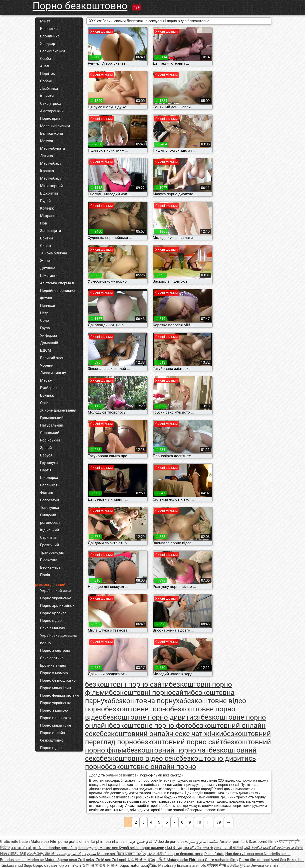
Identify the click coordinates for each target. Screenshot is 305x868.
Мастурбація (51, 163)
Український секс (56, 591)
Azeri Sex (279, 860)
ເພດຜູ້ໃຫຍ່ (150, 866)
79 (219, 822)
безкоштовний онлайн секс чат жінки (161, 734)
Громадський (52, 418)
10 (199, 822)
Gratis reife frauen (15, 842)
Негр (44, 313)
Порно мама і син (56, 688)
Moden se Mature (42, 860)
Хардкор (48, 44)
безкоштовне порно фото (151, 725)
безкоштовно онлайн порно (151, 767)
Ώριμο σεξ (42, 866)
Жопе (45, 261)
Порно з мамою (54, 673)
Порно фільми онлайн (60, 695)
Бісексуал (49, 560)
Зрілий (46, 448)
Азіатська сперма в (57, 283)
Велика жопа (52, 133)
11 (209, 822)
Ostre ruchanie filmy (222, 860)
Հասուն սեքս (25, 848)
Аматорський (52, 111)
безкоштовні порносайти (150, 693)
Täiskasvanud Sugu (17, 866)
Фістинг (47, 493)
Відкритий (49, 193)
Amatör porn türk (234, 842)
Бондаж (47, 395)
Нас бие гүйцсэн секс (245, 854)
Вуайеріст (49, 388)
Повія (45, 575)
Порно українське (56, 598)
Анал (45, 66)
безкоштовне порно (138, 709)
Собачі (46, 81)
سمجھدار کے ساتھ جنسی (77, 854)
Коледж (47, 208)
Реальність (50, 485)
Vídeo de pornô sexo (171, 842)
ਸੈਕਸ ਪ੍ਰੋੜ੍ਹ (126, 854)
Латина (47, 156)
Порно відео (51, 621)
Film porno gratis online (70, 842)
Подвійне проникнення (60, 291)
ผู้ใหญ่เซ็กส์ (157, 860)
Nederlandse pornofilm (58, 848)
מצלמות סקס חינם (66, 866)
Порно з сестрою (55, 651)
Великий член (52, 358)
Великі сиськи (53, 51)
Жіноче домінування (58, 410)
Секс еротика (52, 658)
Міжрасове (50, 216)
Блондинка (50, 36)
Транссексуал (52, 552)
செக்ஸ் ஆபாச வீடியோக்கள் (189, 848)
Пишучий (48, 515)
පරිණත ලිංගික (239, 866)
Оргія (45, 403)
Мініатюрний (52, 186)
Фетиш (46, 298)
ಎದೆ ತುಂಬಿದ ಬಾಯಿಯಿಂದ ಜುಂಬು (269, 848)
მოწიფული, (89, 848)
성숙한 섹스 (137, 860)
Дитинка (48, 268)
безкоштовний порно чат (168, 750)
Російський (50, 440)
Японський (50, 433)
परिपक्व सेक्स (217, 866)
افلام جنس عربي (141, 842)
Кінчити (47, 96)
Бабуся (46, 455)
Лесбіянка (49, 89)
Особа (46, 59)
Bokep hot (295, 860)
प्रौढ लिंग (51, 854)
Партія (46, 470)
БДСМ (46, 350)
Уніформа (49, 335)
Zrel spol (119, 860)
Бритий (47, 238)
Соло (45, 321)
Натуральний (52, 425)
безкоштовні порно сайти (127, 684)
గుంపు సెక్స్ (36, 854)
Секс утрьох (51, 104)
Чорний (47, 365)
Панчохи (48, 306)
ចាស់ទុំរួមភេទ (146, 854)
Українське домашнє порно (59, 639)
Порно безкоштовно (80, 6)
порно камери (152, 848)
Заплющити (51, 231)
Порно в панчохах (56, 718)
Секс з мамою (53, 628)
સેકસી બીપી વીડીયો (228, 848)
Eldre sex (197, 860)
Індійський (50, 530)
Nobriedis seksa (277, 854)
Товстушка (50, 508)
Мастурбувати (53, 148)
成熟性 (162, 854)
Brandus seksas (14, 860)
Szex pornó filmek (264, 842)
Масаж (46, 380)
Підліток (48, 74)
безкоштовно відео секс (140, 758)
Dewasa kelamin (264, 866)
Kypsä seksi (129, 848)
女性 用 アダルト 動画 (100, 866)
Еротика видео (53, 665)
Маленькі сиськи (55, 126)
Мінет (45, 21)
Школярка (49, 478)
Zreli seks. (87, 860)
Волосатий (50, 500)
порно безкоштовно (186, 854)
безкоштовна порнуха (147, 701)
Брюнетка (49, 29)
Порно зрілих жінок (57, 606)
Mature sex (40, 842)
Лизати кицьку (53, 373)
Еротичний (50, 545)
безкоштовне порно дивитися (152, 717)
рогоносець (50, 523)
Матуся (47, 141)
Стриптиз (48, 538)
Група (45, 328)
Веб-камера (50, 567)
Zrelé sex (104, 860)
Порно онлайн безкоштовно (53, 737)
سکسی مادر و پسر (204, 842)
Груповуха (49, 463)
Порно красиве (53, 613)
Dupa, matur (130, 866)
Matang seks (178, 860)
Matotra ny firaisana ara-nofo (183, 866)
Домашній (49, 343)
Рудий (46, 201)
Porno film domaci (254, 860)
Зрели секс (68, 860)
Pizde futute (214, 854)
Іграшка (47, 171)
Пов (44, 223)
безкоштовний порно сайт (180, 742)
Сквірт (46, 246)
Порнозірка (50, 118)
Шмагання (49, 276)
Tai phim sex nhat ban (108, 842)
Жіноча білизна (54, 253)
